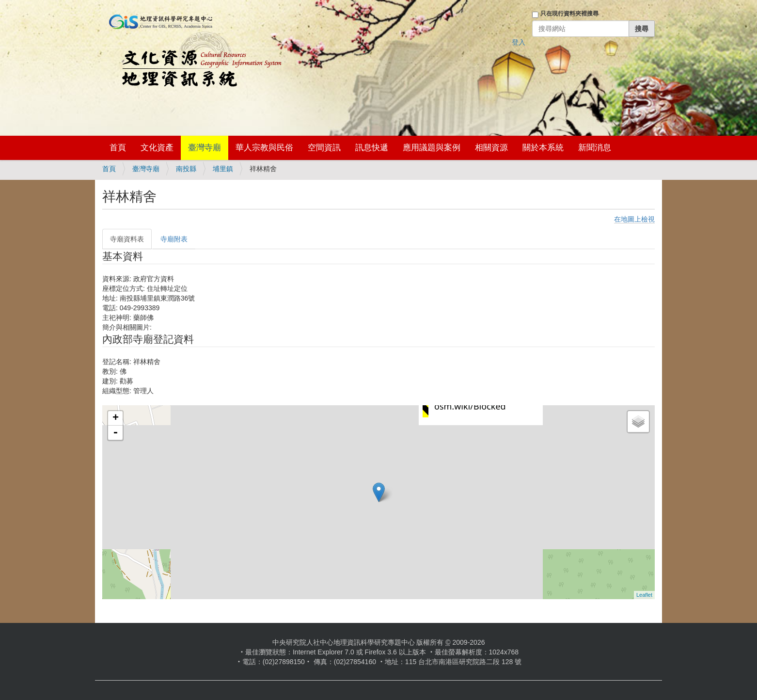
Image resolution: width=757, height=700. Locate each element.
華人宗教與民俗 (264, 148)
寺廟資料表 (127, 239)
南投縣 (186, 169)
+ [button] (116, 418)
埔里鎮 (223, 169)
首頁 (118, 148)
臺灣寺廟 (205, 148)
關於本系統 (543, 148)
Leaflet (644, 595)
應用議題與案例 (432, 148)
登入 (519, 42)
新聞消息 (595, 148)
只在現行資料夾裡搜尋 (569, 14)
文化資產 (157, 148)
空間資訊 (324, 148)
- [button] (115, 433)
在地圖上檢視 (634, 219)
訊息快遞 (372, 148)
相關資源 (491, 148)
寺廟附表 (174, 239)
